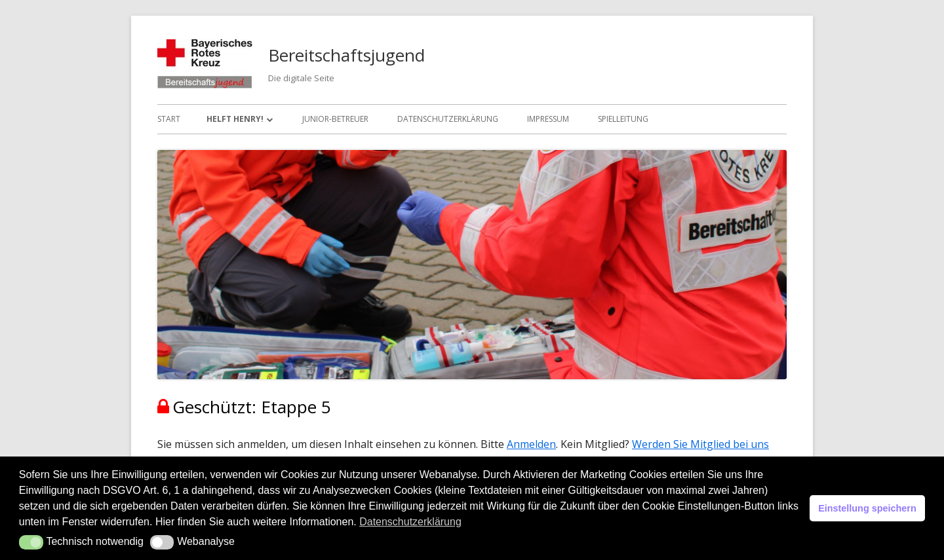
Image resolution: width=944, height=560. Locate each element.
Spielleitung (623, 119)
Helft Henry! (235, 119)
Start (169, 119)
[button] (31, 542)
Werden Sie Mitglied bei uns (700, 444)
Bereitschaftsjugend (346, 55)
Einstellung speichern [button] (867, 508)
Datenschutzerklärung (448, 119)
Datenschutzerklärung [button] (410, 522)
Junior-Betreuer (335, 119)
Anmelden (531, 444)
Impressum (548, 119)
